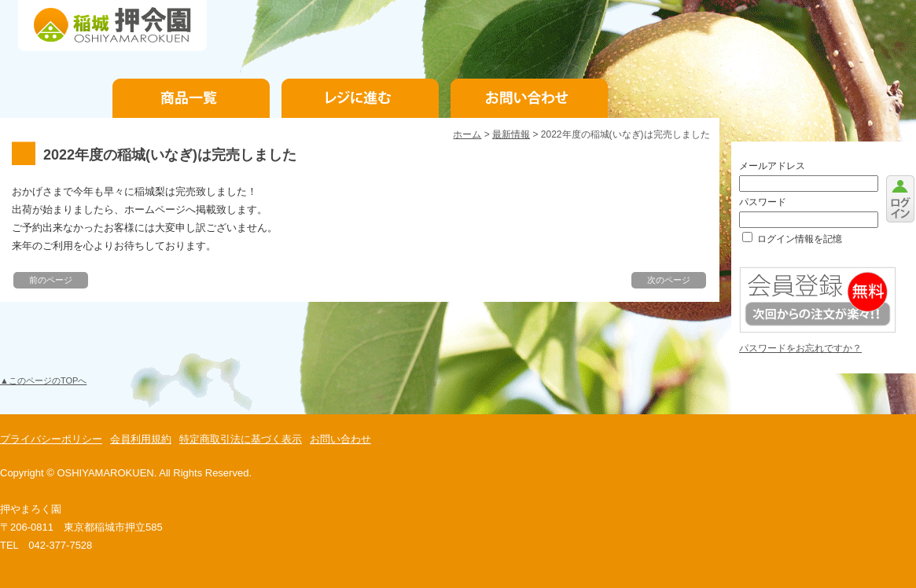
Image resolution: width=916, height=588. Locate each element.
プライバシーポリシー (51, 439)
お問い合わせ (529, 98)
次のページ (669, 280)
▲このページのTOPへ (43, 380)
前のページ (51, 280)
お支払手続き (360, 98)
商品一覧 (191, 98)
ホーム (467, 134)
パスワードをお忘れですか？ (800, 348)
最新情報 (511, 134)
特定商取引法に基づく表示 (241, 439)
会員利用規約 (141, 439)
